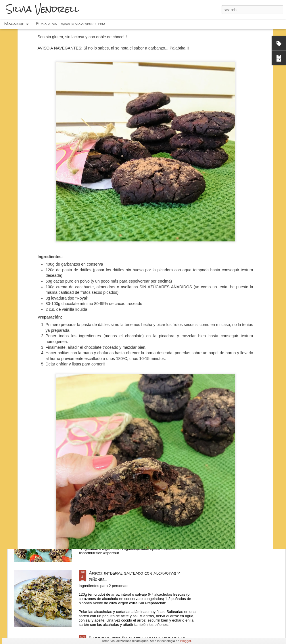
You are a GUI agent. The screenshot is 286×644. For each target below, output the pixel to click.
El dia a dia (47, 24)
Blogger (186, 641)
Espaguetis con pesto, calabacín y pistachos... (138, 442)
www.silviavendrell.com (83, 24)
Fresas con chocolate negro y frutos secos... (137, 508)
